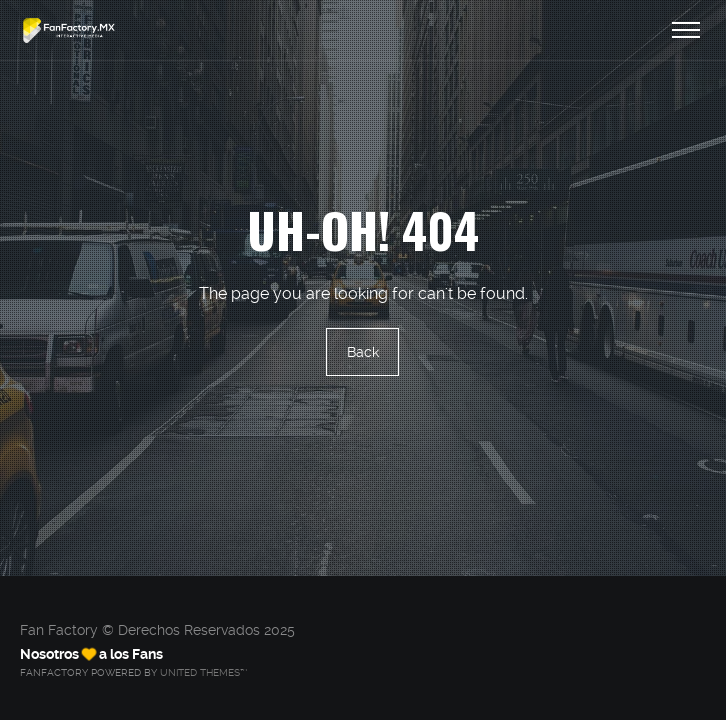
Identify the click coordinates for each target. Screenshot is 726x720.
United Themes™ (203, 672)
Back (363, 352)
